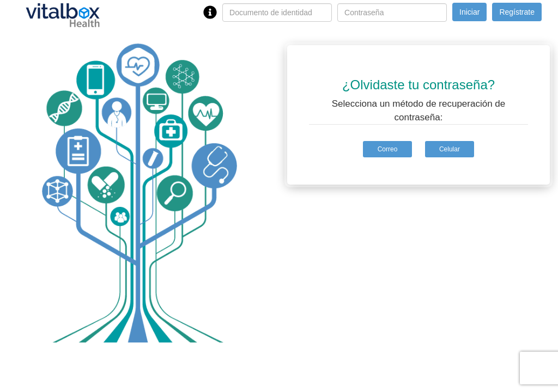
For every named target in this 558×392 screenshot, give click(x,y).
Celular (450, 149)
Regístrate (517, 12)
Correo (388, 149)
